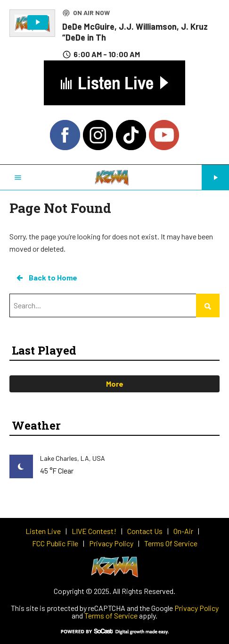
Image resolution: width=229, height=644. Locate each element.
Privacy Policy (196, 608)
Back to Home (46, 278)
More (115, 384)
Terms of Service (111, 615)
